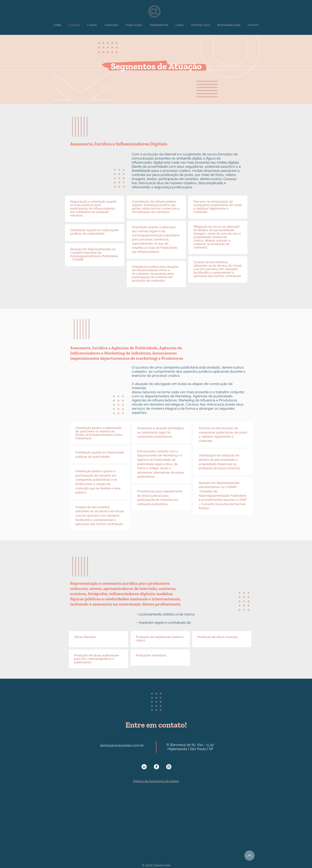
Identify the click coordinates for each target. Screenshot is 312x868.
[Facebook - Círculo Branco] (156, 767)
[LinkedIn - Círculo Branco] (144, 767)
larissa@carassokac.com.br (122, 745)
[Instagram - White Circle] (169, 767)
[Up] (249, 856)
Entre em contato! (156, 725)
